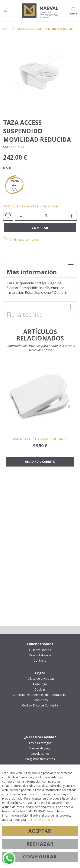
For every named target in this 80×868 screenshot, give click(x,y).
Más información (32, 272)
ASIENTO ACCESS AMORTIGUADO (40, 439)
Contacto (40, 661)
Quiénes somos (40, 650)
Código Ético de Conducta (40, 705)
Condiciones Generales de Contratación (40, 695)
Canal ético (40, 700)
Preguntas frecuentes (40, 759)
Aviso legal (40, 684)
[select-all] (40, 350)
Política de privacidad (40, 679)
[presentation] (69, 406)
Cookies (40, 689)
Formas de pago (40, 748)
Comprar (40, 228)
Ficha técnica (25, 314)
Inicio (8, 29)
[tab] (40, 268)
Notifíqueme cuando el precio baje (31, 206)
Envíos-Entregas (40, 743)
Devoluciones (40, 754)
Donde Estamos (40, 655)
